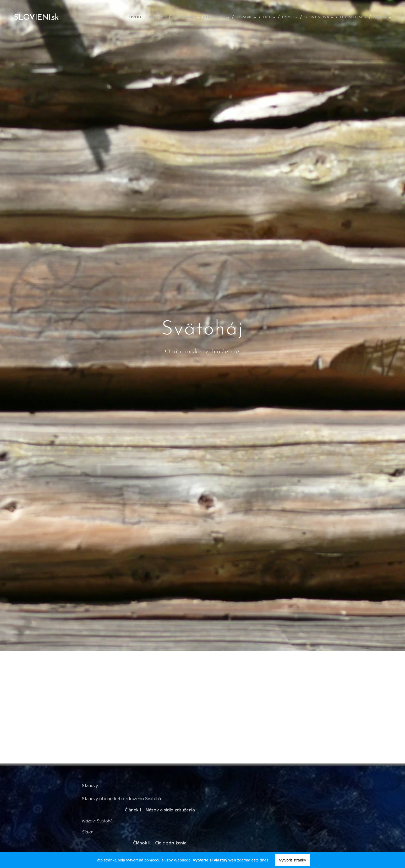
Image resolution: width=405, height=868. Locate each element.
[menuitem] (138, 17)
